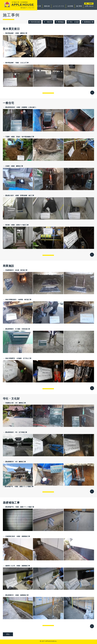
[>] (92, 93)
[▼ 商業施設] (60, 22)
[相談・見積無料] (89, 4)
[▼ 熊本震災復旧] (35, 22)
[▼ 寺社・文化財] (73, 22)
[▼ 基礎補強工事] (88, 22)
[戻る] (8, 634)
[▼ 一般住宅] (48, 22)
